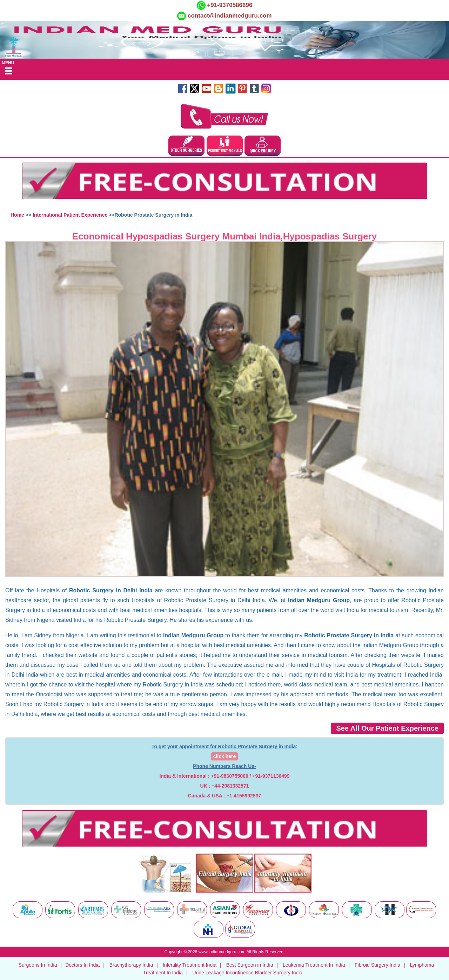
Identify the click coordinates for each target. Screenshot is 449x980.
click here (225, 756)
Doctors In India (82, 965)
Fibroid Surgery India (377, 965)
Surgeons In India (38, 965)
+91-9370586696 (229, 5)
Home (17, 215)
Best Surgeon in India (250, 965)
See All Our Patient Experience (387, 728)
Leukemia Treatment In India (314, 965)
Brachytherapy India (131, 965)
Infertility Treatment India (190, 965)
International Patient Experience (70, 215)
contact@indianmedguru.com (230, 16)
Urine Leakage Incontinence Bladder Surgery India (247, 973)
